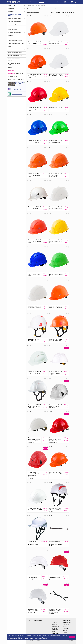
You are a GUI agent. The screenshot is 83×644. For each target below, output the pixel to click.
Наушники (11, 35)
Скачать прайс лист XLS (17, 94)
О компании (66, 625)
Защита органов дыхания (15, 53)
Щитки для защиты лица (14, 24)
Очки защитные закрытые (14, 21)
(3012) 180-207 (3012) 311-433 (54, 2)
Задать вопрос (55, 634)
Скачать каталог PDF (16, 89)
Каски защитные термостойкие (17, 44)
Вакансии (65, 627)
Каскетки (11, 46)
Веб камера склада (19, 83)
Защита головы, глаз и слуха (14, 15)
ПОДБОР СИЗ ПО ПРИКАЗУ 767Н (16, 79)
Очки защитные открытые (14, 19)
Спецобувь (11, 9)
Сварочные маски (13, 30)
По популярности (70, 12)
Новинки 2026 (11, 70)
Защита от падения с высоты (14, 60)
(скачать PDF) (19, 73)
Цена (62, 12)
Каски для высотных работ (16, 41)
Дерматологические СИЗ (15, 56)
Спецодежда (11, 6)
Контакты (42, 2)
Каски (10, 38)
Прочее (10, 67)
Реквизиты (66, 629)
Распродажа (11, 73)
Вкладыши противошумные (15, 33)
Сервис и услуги (12, 76)
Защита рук (11, 12)
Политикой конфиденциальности (41, 638)
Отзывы (54, 632)
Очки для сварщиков (13, 27)
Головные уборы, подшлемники (12, 50)
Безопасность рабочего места (14, 64)
